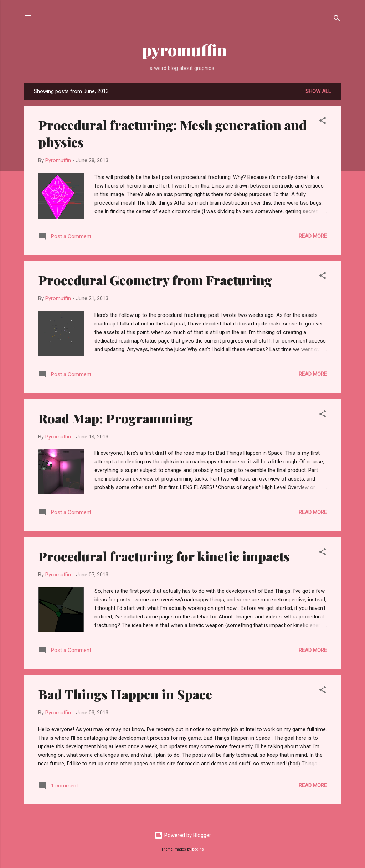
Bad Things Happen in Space (125, 694)
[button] (323, 122)
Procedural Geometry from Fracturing (155, 280)
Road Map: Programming (115, 418)
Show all (318, 91)
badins (198, 849)
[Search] (337, 19)
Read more (313, 236)
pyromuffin (183, 50)
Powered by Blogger (183, 835)
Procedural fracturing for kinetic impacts (164, 556)
